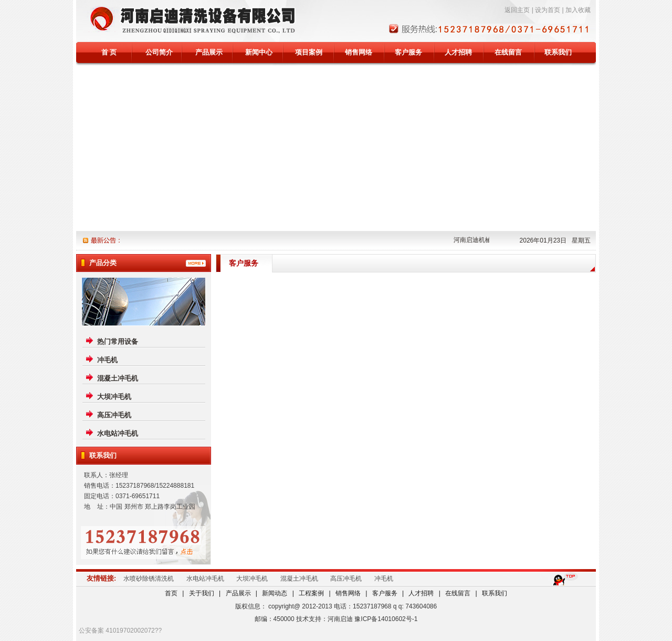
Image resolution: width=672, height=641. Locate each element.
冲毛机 (107, 360)
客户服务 (408, 52)
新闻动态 (275, 593)
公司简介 (159, 52)
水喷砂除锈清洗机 (149, 579)
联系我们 (558, 52)
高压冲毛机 (114, 415)
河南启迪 (340, 619)
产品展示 (209, 52)
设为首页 (548, 10)
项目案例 (309, 52)
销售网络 (359, 52)
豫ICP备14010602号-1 (386, 619)
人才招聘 (458, 52)
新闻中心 (259, 52)
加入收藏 (578, 10)
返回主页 (517, 10)
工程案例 (311, 593)
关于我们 (202, 593)
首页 (171, 593)
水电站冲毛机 (118, 433)
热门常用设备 (118, 341)
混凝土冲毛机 (118, 378)
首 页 (109, 52)
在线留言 (508, 52)
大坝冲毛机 (114, 397)
